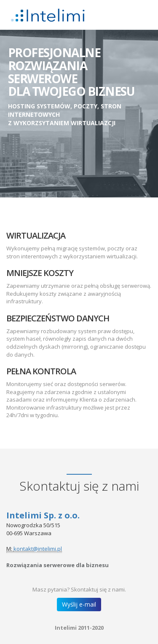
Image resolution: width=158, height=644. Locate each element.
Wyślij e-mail (79, 604)
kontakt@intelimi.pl (38, 549)
